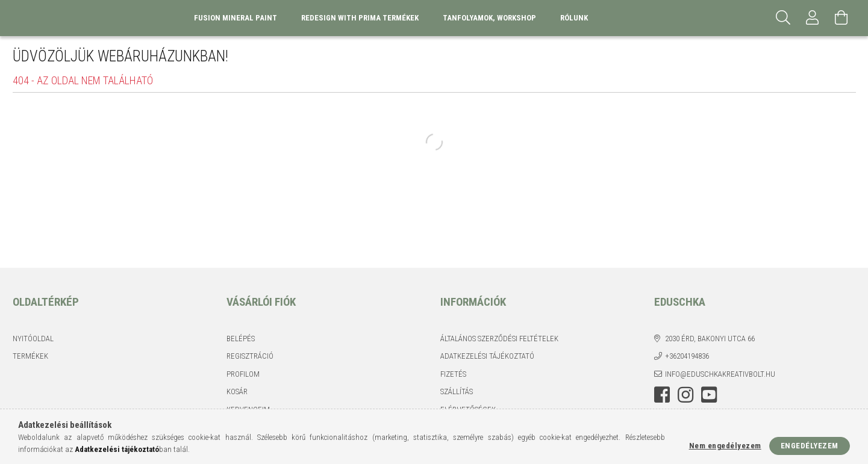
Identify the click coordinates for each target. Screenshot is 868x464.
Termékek (30, 356)
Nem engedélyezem (725, 446)
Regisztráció (250, 356)
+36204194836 (687, 356)
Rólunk (574, 18)
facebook (662, 395)
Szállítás (457, 391)
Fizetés (453, 374)
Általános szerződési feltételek (499, 339)
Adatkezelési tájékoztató (487, 356)
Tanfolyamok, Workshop (489, 18)
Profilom (243, 374)
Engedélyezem (810, 446)
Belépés (241, 339)
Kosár (237, 391)
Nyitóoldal (33, 339)
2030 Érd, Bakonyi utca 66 (710, 339)
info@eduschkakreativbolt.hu (720, 374)
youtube (709, 395)
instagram (685, 395)
